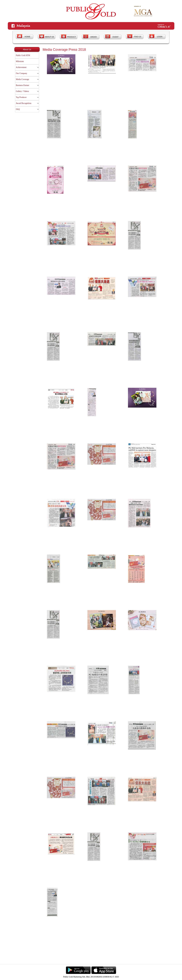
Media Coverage (22, 79)
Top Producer (21, 97)
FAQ (18, 109)
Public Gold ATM (23, 55)
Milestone (20, 61)
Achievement (21, 67)
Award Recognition (24, 103)
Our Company (21, 73)
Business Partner (22, 85)
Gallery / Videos (22, 91)
